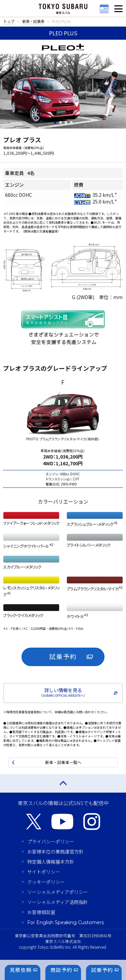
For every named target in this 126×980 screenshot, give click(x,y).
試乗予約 (63, 656)
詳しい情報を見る (63, 692)
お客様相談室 (41, 912)
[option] (63, 433)
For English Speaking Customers (66, 922)
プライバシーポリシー (51, 841)
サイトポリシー (44, 872)
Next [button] (115, 433)
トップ (9, 21)
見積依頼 (21, 970)
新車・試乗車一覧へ (63, 762)
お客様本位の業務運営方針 (55, 851)
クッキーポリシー (46, 882)
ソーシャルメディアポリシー (58, 892)
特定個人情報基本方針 (51, 862)
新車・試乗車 (33, 21)
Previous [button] (13, 433)
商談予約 (61, 970)
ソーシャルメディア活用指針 (58, 902)
